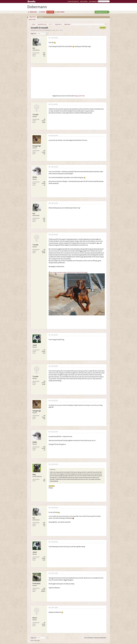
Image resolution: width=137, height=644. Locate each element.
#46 (50, 235)
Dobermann (42, 30)
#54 (50, 573)
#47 (50, 335)
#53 (50, 542)
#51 (50, 464)
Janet (35, 345)
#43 (50, 136)
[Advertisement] (69, 81)
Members (41, 17)
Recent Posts (32, 19)
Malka (35, 177)
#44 (50, 167)
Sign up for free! (80, 96)
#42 (50, 104)
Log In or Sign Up (73, 1)
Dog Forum (84, 1)
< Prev (39, 34)
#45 (50, 203)
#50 (50, 432)
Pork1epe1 (36, 584)
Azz (34, 48)
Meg (34, 475)
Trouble (53, 30)
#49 (50, 401)
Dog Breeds (93, 1)
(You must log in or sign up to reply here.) (95, 638)
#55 (50, 608)
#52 (50, 508)
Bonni (35, 618)
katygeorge (37, 146)
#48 (50, 366)
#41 (50, 38)
